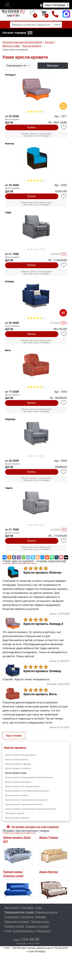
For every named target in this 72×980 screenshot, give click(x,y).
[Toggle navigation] (7, 5)
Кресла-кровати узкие (16, 773)
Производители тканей (19, 912)
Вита (8, 350)
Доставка (27, 908)
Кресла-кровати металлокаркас (20, 755)
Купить (32, 127)
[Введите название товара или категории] (31, 25)
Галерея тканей (14, 926)
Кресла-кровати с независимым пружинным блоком (31, 809)
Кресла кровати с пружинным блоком (23, 804)
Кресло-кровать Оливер (42, 671)
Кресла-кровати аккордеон (18, 782)
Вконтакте (44, 931)
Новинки (41, 917)
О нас (38, 908)
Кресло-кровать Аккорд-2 (43, 624)
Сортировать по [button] (17, 66)
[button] (17, 33)
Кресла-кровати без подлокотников (22, 787)
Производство (40, 922)
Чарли (9, 488)
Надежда (10, 419)
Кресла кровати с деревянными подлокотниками (29, 777)
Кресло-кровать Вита (40, 694)
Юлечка (10, 144)
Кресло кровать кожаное (17, 818)
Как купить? (12, 908)
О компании (12, 917)
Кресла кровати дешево (17, 760)
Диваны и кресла (46, 912)
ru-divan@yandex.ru (24, 931)
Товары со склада (37, 926)
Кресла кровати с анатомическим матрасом (26, 800)
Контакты (27, 917)
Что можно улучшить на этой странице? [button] (35, 827)
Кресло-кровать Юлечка (42, 573)
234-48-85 (26, 939)
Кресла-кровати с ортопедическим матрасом (27, 791)
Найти (57, 25)
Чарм (8, 212)
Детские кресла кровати (17, 795)
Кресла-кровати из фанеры (18, 764)
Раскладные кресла (15, 813)
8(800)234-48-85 (55, 14)
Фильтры (53, 66)
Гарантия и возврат (17, 922)
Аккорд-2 (10, 75)
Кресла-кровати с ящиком (18, 768)
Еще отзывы (14, 736)
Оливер (10, 281)
